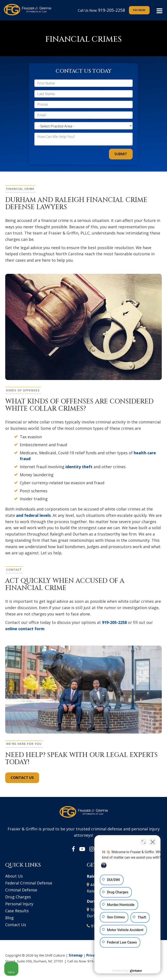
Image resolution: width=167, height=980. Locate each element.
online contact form (25, 629)
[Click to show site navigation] (159, 11)
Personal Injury (19, 904)
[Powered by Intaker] (130, 971)
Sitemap (76, 955)
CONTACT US (22, 778)
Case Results (17, 911)
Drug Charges (18, 897)
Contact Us (16, 925)
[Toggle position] (144, 841)
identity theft (79, 467)
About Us (14, 876)
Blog (9, 918)
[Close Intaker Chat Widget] (153, 841)
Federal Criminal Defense (29, 883)
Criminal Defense (21, 890)
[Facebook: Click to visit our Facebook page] (73, 849)
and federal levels (33, 515)
